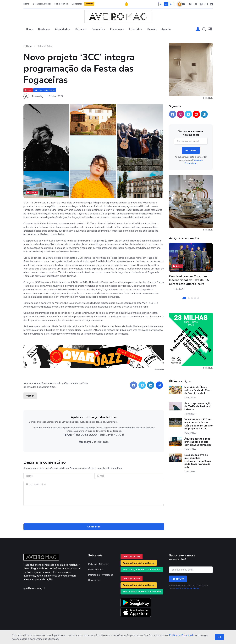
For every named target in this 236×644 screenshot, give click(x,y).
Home (26, 4)
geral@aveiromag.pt (34, 588)
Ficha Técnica (61, 4)
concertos (57, 383)
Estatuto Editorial (42, 4)
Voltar (30, 396)
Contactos (77, 4)
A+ (171, 4)
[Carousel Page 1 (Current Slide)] (184, 298)
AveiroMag (38, 96)
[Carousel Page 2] (189, 298)
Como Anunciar (131, 556)
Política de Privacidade (182, 635)
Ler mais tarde (45, 90)
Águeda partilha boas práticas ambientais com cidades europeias (198, 442)
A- (161, 4)
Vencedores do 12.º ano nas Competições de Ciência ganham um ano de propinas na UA (198, 424)
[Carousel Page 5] (198, 298)
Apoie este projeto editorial (139, 563)
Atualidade (62, 29)
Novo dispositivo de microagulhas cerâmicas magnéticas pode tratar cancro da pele (198, 461)
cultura (29, 383)
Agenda (166, 29)
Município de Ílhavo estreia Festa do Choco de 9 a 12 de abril (198, 390)
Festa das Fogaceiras (37, 387)
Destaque (44, 29)
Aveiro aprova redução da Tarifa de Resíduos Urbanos (198, 406)
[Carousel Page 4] (195, 298)
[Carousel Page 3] (192, 298)
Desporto (97, 29)
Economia (116, 29)
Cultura (80, 29)
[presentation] (94, 514)
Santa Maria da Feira (76, 383)
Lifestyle (135, 29)
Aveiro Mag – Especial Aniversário (142, 569)
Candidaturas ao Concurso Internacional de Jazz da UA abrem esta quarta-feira (189, 280)
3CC (54, 387)
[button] (204, 29)
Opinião (152, 29)
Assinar (89, 4)
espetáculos (42, 383)
